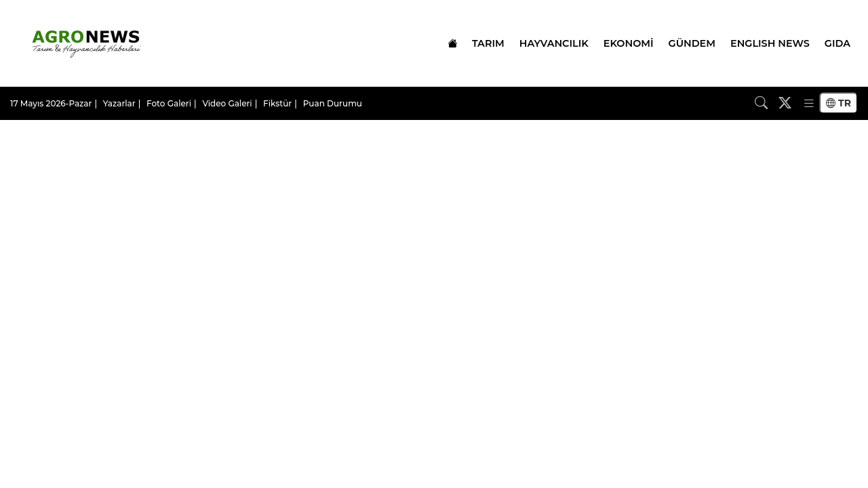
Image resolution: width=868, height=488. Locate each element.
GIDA (837, 43)
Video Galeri (227, 103)
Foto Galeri (169, 103)
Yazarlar (119, 103)
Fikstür (277, 103)
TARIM (488, 43)
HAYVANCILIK (554, 43)
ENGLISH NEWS (770, 43)
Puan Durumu (333, 103)
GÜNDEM (692, 43)
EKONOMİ (629, 43)
